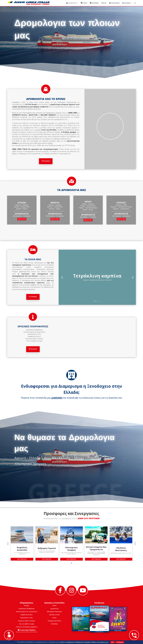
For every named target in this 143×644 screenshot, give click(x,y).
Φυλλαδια (54, 624)
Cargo (85, 3)
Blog (105, 3)
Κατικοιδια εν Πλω (27, 618)
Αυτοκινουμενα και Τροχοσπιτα (27, 612)
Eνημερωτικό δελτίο (54, 621)
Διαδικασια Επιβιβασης (27, 609)
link (53, 641)
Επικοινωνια (115, 3)
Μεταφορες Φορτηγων (54, 612)
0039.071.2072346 (88, 641)
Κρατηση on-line (54, 615)
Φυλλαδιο (46, 161)
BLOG (54, 618)
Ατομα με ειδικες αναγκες (27, 621)
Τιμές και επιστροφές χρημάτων (27, 627)
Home (54, 606)
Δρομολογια (72, 3)
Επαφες (27, 606)
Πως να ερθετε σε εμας (27, 624)
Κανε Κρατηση (85, 48)
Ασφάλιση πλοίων (27, 615)
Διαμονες (95, 3)
